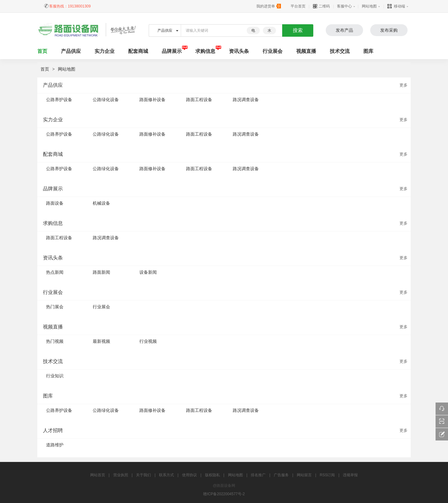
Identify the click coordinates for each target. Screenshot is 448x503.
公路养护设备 (59, 100)
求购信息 (205, 51)
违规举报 (350, 475)
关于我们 (143, 475)
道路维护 (55, 445)
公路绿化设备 (106, 100)
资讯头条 (239, 51)
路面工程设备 (199, 100)
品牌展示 (172, 51)
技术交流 (340, 51)
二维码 (321, 6)
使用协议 (189, 475)
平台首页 (298, 6)
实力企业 (105, 51)
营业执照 (121, 475)
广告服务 (281, 475)
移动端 (396, 6)
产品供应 (71, 51)
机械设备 (101, 203)
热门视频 (55, 341)
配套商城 (138, 51)
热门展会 (55, 307)
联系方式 (166, 475)
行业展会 (273, 51)
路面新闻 (101, 272)
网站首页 (98, 475)
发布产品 (344, 30)
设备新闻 (148, 272)
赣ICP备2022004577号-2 (224, 494)
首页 (45, 69)
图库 (368, 51)
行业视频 (148, 341)
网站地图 (369, 6)
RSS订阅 (327, 475)
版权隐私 (212, 475)
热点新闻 (55, 272)
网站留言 (304, 475)
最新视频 (101, 341)
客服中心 (344, 6)
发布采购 (389, 30)
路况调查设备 (246, 100)
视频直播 (306, 51)
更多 (404, 85)
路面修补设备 (152, 100)
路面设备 (55, 203)
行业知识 (55, 376)
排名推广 (258, 475)
